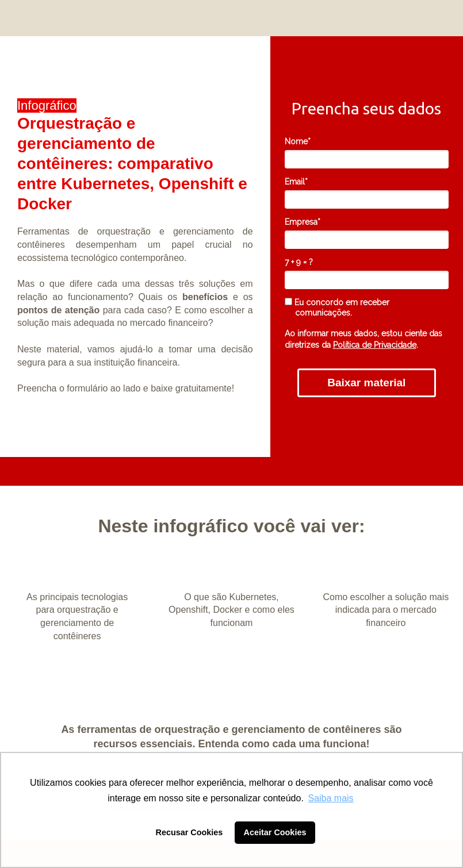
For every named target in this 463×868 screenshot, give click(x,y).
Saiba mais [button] (330, 798)
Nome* (298, 141)
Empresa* (303, 222)
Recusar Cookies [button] (190, 832)
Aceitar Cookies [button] (275, 832)
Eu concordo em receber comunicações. (337, 308)
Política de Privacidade (375, 345)
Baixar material (366, 383)
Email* (296, 182)
